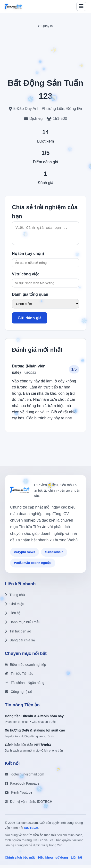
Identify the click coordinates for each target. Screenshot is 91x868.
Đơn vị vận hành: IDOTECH (29, 804)
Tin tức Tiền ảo (19, 676)
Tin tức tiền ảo (18, 634)
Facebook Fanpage (22, 786)
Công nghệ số (18, 695)
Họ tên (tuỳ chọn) (28, 256)
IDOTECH (31, 831)
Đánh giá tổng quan (30, 297)
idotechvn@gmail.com (25, 777)
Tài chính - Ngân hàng (25, 686)
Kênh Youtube (19, 795)
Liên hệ (13, 616)
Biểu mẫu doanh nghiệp (25, 667)
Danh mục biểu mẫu (23, 625)
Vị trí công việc (26, 277)
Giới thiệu (15, 607)
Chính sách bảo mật (20, 860)
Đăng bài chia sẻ (20, 643)
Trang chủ (15, 598)
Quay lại (45, 26)
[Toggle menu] (81, 6)
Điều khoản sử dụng (53, 860)
